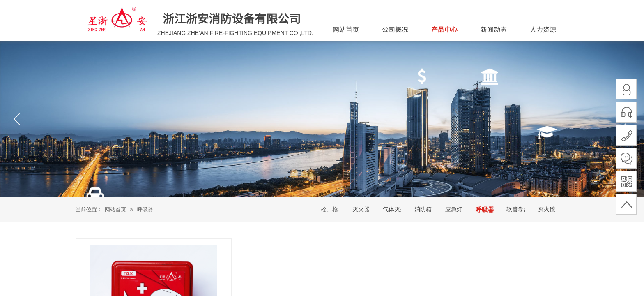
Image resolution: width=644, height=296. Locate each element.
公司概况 (395, 29)
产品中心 (444, 29)
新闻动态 (494, 29)
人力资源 (543, 29)
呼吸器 (145, 209)
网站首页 (115, 209)
